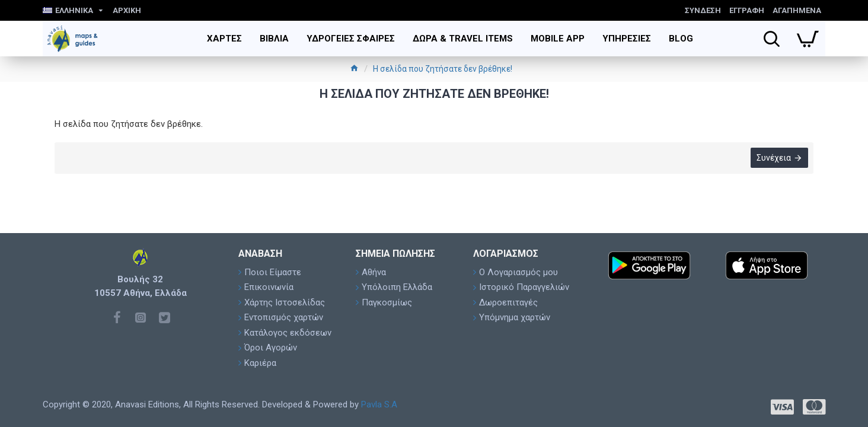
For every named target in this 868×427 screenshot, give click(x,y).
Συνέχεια (773, 158)
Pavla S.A (379, 404)
